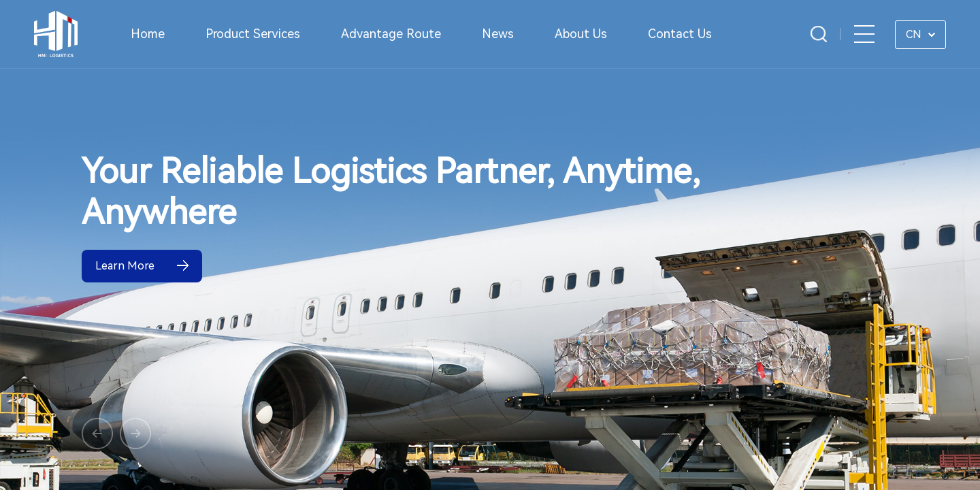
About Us (581, 34)
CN (914, 34)
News (498, 34)
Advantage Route (391, 34)
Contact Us (680, 34)
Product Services (253, 34)
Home (148, 34)
